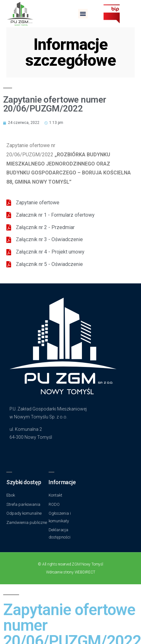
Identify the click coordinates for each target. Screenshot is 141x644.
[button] (83, 14)
